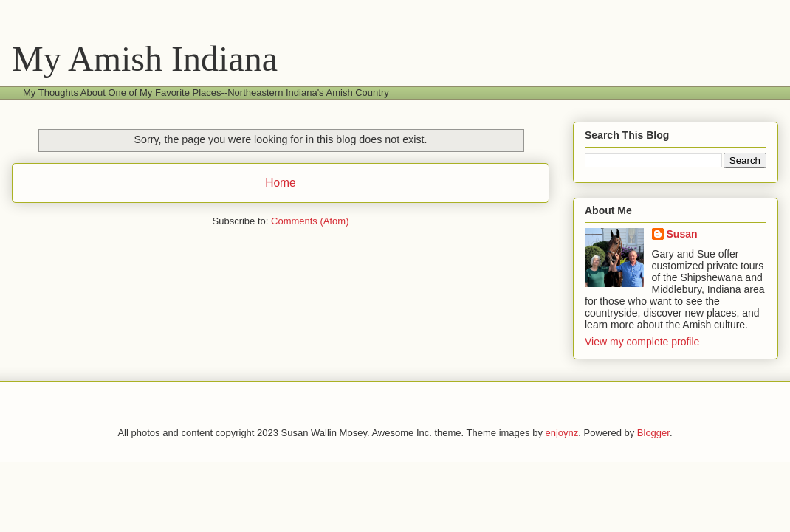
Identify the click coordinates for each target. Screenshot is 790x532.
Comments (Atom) (310, 221)
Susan (682, 234)
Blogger (653, 433)
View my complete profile (642, 342)
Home (281, 183)
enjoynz (562, 433)
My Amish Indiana (145, 59)
